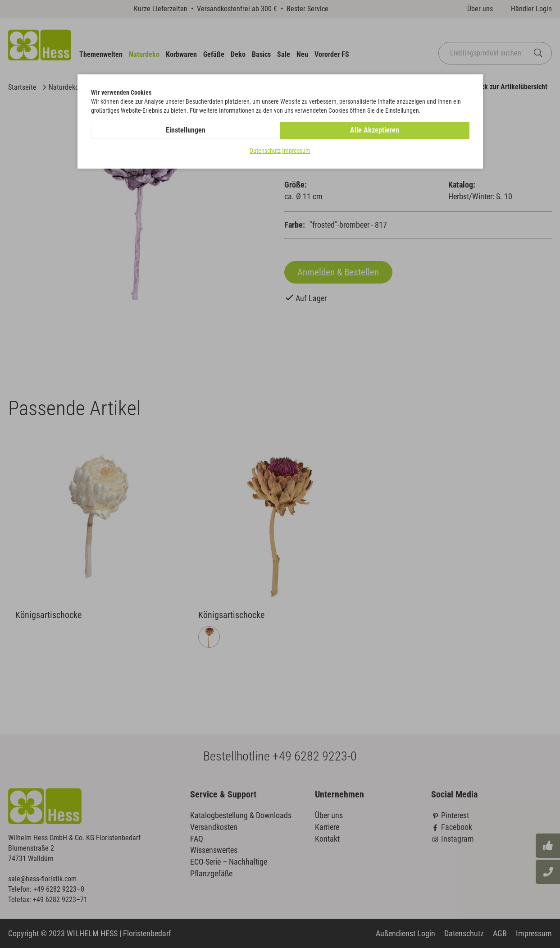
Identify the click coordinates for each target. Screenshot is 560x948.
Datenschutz (265, 151)
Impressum (296, 151)
